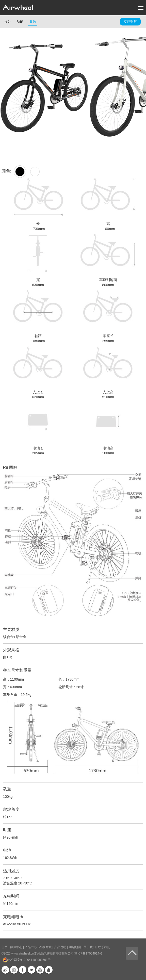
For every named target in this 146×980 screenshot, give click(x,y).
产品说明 (60, 947)
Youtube (40, 970)
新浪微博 (5, 970)
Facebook (23, 970)
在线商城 (45, 947)
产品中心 (31, 947)
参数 (33, 22)
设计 (8, 22)
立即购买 (130, 22)
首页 (5, 947)
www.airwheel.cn (23, 953)
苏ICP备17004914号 (88, 953)
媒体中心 (16, 947)
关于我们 (90, 947)
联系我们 (104, 947)
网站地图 (75, 947)
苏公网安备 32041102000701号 (27, 960)
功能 (20, 22)
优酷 (14, 970)
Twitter (31, 970)
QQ (49, 970)
